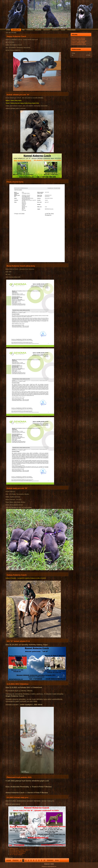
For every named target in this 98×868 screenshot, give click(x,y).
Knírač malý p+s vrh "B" (17, 488)
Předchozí (16, 860)
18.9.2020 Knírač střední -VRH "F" (20, 850)
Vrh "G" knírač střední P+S (18, 641)
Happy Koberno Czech (16, 36)
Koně (63, 30)
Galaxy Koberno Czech (17, 575)
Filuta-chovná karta (15, 182)
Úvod (8, 30)
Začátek (9, 860)
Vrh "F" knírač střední (16, 855)
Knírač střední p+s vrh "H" (18, 95)
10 (44, 860)
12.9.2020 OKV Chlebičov (17, 853)
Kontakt (56, 30)
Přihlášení (71, 30)
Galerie (38, 30)
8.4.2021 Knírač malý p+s (18, 797)
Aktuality (16, 30)
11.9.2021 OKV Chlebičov (18, 684)
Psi (23, 30)
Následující (50, 860)
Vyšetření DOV (14, 849)
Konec (57, 860)
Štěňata (30, 30)
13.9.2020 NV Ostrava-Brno (18, 852)
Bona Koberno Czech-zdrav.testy (21, 266)
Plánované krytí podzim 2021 (19, 777)
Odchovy (47, 30)
